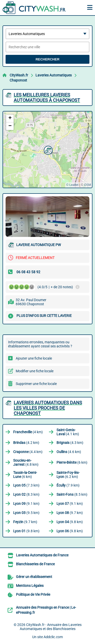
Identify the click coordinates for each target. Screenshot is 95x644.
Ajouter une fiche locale (34, 358)
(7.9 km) (68, 485)
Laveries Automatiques (54, 75)
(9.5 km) (26, 513)
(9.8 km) (70, 522)
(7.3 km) (26, 485)
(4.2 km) (26, 443)
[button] (48, 150)
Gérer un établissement (34, 577)
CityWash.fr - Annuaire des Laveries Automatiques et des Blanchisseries (51, 627)
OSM (88, 185)
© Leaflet (72, 185)
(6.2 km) (68, 475)
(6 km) (72, 462)
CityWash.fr (19, 75)
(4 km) (28, 432)
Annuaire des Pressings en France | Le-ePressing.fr (46, 610)
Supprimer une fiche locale (36, 384)
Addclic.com (53, 637)
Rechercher (47, 59)
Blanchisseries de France (35, 564)
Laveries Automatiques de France (42, 555)
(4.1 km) (68, 432)
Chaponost (18, 80)
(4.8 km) (26, 462)
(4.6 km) (69, 452)
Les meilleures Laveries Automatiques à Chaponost (47, 98)
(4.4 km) (28, 452)
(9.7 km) (70, 513)
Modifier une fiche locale (35, 371)
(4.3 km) (70, 443)
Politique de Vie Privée (33, 594)
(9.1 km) (26, 504)
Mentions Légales (30, 586)
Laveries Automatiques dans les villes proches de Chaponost (48, 408)
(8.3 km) (26, 494)
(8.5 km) (72, 494)
